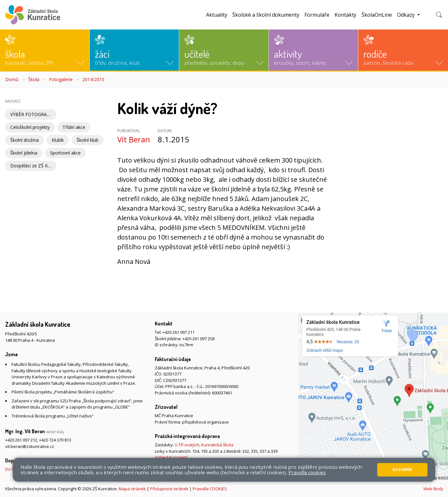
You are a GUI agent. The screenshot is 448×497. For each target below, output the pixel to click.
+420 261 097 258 (198, 339)
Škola (34, 79)
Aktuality (217, 15)
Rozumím (402, 470)
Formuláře (317, 15)
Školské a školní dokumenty (266, 15)
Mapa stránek (132, 489)
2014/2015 (93, 79)
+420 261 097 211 (178, 332)
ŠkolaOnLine (377, 15)
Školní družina (25, 140)
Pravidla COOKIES (210, 489)
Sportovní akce (65, 153)
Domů (12, 79)
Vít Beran (134, 139)
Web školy (433, 489)
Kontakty (345, 15)
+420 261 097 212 (21, 440)
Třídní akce (74, 127)
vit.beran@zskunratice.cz (30, 446)
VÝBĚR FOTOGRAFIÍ (31, 114)
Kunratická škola (217, 445)
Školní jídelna (24, 153)
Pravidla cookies (307, 472)
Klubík (58, 140)
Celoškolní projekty (30, 127)
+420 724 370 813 (55, 440)
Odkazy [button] (407, 15)
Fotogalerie (61, 79)
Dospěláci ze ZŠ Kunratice (33, 166)
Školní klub (87, 140)
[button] (45, 50)
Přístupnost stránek (169, 489)
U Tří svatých (187, 445)
